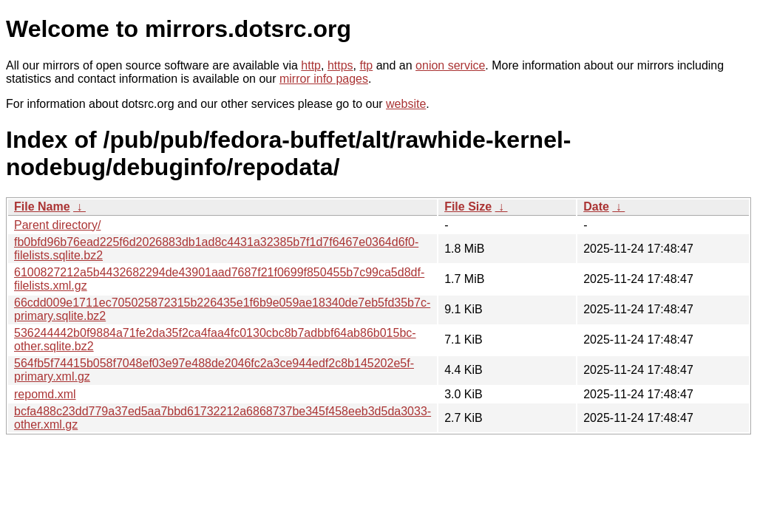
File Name (42, 207)
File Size (468, 207)
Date (596, 207)
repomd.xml (45, 394)
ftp (366, 65)
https (340, 65)
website (406, 104)
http (311, 65)
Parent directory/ (57, 225)
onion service (450, 65)
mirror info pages (324, 79)
